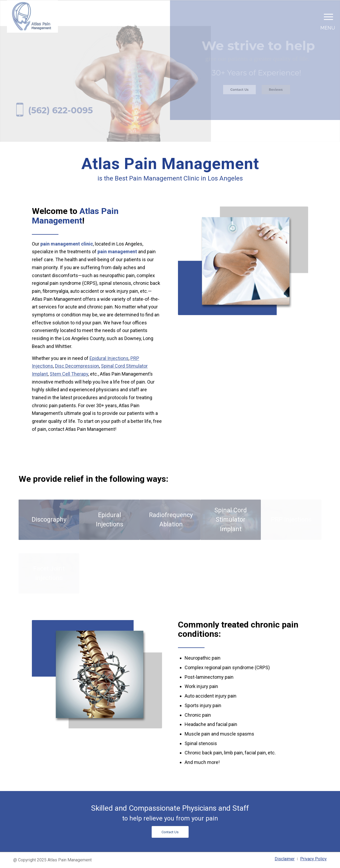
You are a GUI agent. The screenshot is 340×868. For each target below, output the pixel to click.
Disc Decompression (77, 366)
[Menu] (327, 16)
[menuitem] (285, 859)
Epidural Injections (109, 358)
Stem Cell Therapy (69, 374)
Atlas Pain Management (75, 216)
